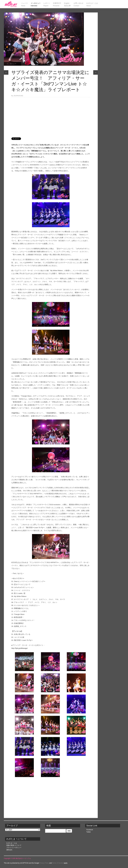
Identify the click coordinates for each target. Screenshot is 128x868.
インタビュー (11, 64)
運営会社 (9, 850)
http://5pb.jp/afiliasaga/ (19, 648)
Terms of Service (58, 863)
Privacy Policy (44, 863)
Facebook (90, 830)
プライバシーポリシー (14, 848)
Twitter (89, 832)
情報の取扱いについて (14, 845)
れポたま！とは (12, 843)
